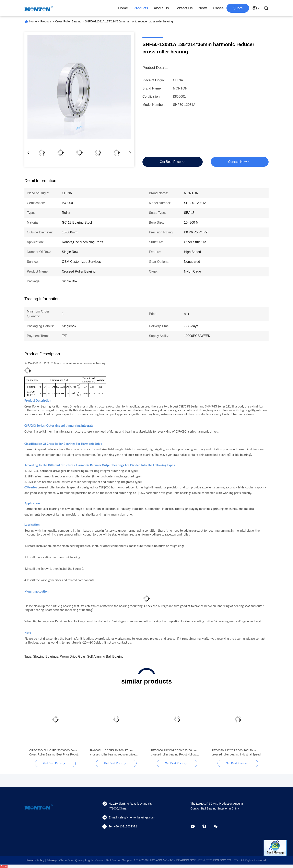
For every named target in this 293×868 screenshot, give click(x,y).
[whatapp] (196, 826)
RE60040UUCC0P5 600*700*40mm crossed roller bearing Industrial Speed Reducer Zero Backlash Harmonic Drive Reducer (237, 753)
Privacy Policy (35, 860)
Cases (218, 8)
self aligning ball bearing (105, 657)
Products (141, 8)
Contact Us (184, 8)
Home (123, 8)
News (203, 8)
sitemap (52, 860)
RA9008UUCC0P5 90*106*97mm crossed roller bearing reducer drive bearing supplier (113, 753)
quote (238, 8)
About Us (161, 8)
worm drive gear (73, 657)
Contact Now (237, 162)
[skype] (207, 826)
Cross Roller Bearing (68, 21)
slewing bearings (46, 657)
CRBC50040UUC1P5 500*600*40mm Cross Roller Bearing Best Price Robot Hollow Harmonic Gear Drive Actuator (54, 753)
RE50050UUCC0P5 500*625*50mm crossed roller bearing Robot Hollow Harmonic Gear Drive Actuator (174, 753)
